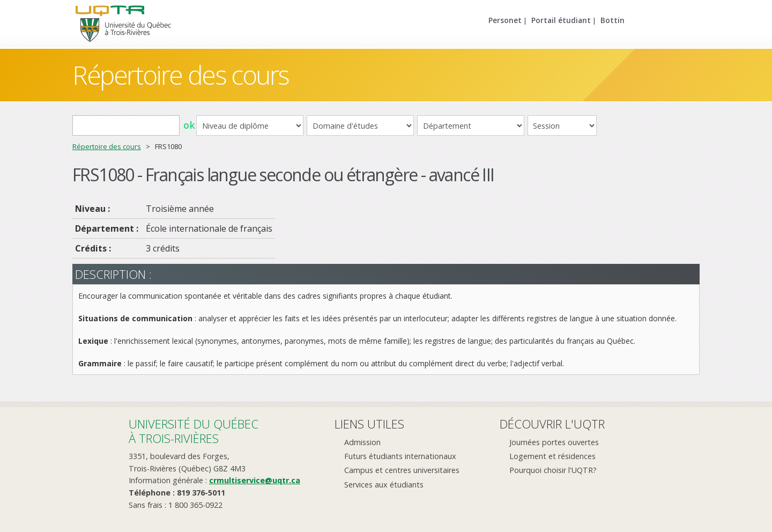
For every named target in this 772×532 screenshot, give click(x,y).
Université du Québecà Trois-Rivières (194, 431)
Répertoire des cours (181, 75)
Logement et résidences (552, 456)
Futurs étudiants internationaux (400, 456)
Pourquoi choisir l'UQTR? (553, 470)
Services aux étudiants (384, 485)
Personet (505, 20)
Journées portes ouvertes (554, 442)
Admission (362, 442)
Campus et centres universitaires (402, 470)
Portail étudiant (561, 20)
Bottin (613, 20)
